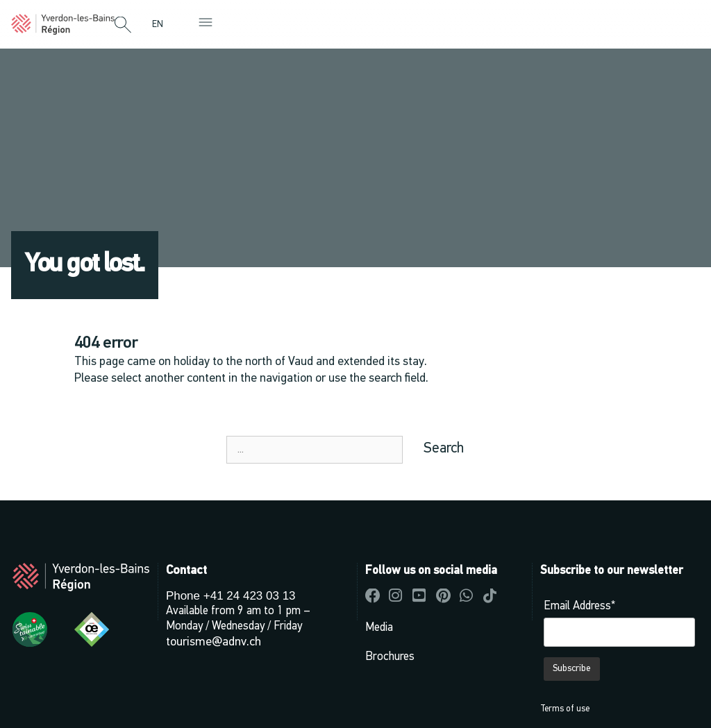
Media (379, 628)
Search (444, 449)
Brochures (390, 657)
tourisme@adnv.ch (214, 642)
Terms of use (565, 709)
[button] (123, 26)
